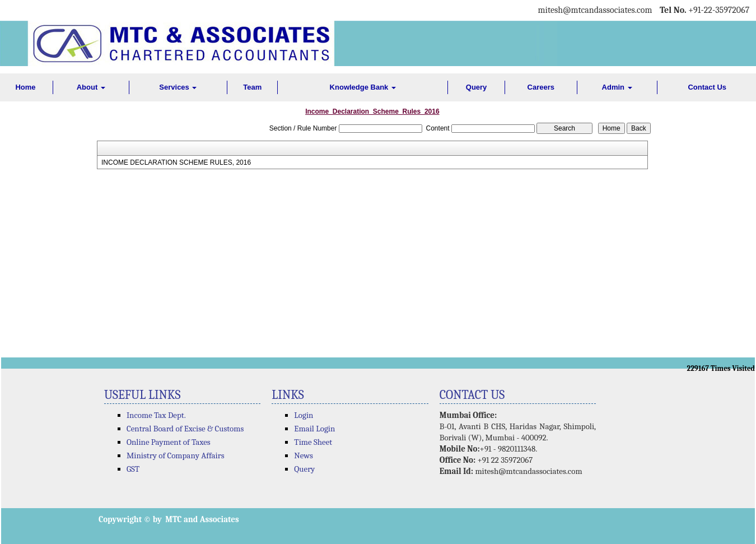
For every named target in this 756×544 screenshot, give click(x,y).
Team (252, 87)
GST (133, 469)
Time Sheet (313, 442)
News (304, 455)
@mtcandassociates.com (607, 10)
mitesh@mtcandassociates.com (528, 471)
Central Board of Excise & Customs (185, 429)
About (91, 87)
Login (304, 415)
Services (178, 87)
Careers (541, 87)
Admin (617, 87)
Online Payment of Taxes (169, 442)
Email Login (314, 429)
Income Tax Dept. (156, 415)
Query (477, 87)
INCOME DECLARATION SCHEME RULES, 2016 (176, 162)
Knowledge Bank (363, 87)
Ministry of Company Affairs (176, 455)
